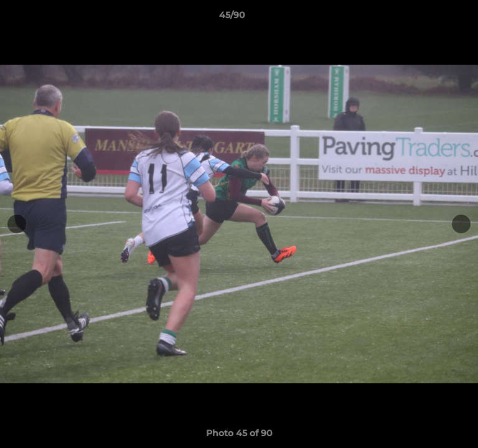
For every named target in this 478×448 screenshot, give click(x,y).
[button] (433, 18)
